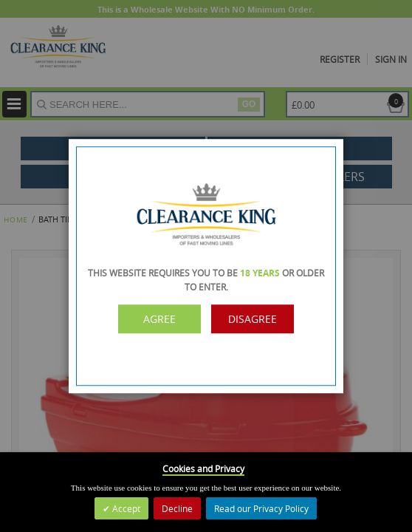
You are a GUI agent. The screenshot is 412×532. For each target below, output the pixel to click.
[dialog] (206, 266)
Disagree (253, 319)
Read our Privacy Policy (261, 508)
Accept (125, 508)
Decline (177, 508)
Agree (159, 319)
